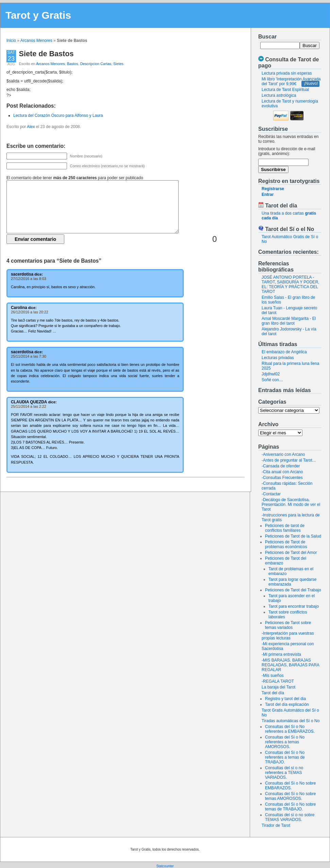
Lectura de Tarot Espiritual (285, 90)
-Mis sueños (273, 676)
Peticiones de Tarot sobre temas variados (288, 625)
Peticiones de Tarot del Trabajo (293, 590)
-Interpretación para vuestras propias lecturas (288, 636)
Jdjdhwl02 (271, 374)
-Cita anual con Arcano (282, 472)
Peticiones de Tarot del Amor (291, 553)
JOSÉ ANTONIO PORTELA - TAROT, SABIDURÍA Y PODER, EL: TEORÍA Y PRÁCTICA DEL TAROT (290, 284)
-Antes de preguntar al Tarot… (289, 460)
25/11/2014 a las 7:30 (29, 356)
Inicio (11, 41)
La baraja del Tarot (278, 687)
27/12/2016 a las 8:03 (29, 279)
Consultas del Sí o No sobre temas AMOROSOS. (290, 796)
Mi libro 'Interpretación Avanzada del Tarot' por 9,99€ (291, 81)
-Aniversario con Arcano (283, 454)
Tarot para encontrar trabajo (294, 606)
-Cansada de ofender (281, 466)
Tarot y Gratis (38, 15)
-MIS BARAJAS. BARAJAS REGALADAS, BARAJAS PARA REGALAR (290, 665)
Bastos (73, 64)
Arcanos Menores (36, 41)
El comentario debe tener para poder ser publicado (75, 178)
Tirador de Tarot (276, 825)
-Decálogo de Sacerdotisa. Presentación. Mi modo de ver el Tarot (291, 505)
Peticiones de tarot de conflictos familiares (285, 528)
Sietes (118, 64)
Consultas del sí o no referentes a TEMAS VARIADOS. (284, 773)
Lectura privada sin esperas (287, 73)
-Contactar (271, 494)
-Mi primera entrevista (281, 654)
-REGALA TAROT (278, 681)
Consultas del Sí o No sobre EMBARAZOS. (290, 786)
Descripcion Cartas (96, 64)
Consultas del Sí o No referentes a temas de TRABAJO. (285, 757)
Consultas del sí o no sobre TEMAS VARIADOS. (290, 817)
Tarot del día (273, 693)
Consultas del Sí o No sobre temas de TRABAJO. (290, 807)
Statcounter (165, 866)
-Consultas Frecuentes (282, 478)
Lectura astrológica (279, 95)
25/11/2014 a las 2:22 (29, 406)
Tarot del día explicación (287, 704)
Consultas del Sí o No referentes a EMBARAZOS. (290, 729)
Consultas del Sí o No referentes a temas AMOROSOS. (285, 742)
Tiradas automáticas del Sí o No (291, 721)
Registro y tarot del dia (285, 699)
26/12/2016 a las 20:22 (30, 312)
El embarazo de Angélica (284, 352)
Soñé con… (272, 380)
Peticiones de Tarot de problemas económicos (286, 544)
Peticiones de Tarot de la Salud (293, 536)
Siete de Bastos (46, 54)
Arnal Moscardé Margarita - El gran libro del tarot (289, 321)
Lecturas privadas (278, 358)
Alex (31, 127)
